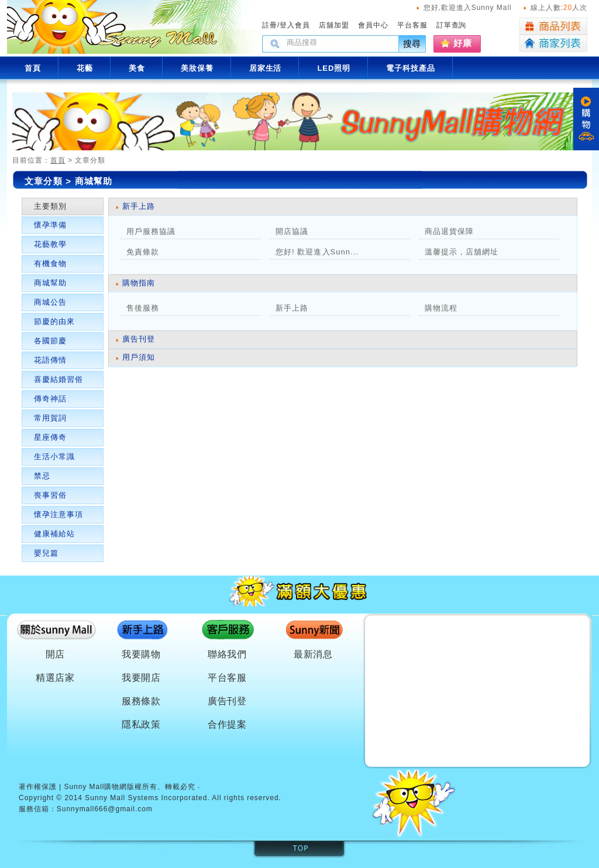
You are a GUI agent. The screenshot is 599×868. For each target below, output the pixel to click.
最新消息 (314, 654)
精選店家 (56, 678)
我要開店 (142, 678)
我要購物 (142, 654)
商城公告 (50, 302)
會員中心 (373, 25)
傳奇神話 (50, 399)
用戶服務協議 (151, 231)
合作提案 (228, 724)
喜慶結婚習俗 (58, 379)
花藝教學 (50, 244)
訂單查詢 (452, 25)
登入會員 (295, 25)
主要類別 (50, 206)
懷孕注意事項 (58, 514)
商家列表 (553, 44)
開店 (56, 654)
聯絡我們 (228, 654)
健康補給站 (54, 534)
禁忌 (42, 476)
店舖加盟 (334, 25)
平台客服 (412, 25)
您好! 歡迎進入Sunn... (317, 252)
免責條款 (143, 252)
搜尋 (412, 44)
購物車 (586, 119)
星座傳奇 (50, 437)
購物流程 (441, 308)
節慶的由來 (54, 321)
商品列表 (553, 26)
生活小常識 (54, 457)
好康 (463, 43)
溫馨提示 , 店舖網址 (462, 252)
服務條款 (142, 701)
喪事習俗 (50, 495)
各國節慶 (50, 341)
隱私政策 (142, 724)
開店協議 (292, 231)
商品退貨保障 (449, 231)
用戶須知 (139, 357)
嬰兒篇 (46, 553)
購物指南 (139, 283)
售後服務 (143, 308)
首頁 (58, 160)
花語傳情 (50, 360)
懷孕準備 (50, 225)
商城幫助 (50, 283)
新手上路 (139, 206)
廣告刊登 (139, 339)
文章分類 (44, 181)
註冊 (270, 25)
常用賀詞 (50, 418)
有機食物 (50, 263)
